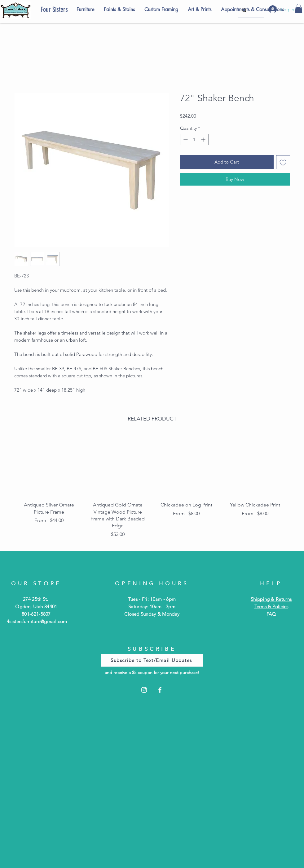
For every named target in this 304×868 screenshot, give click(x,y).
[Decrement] (185, 139)
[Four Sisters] (65, 10)
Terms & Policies (271, 607)
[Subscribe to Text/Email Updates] (152, 660)
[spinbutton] (194, 139)
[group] (152, 488)
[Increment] (204, 139)
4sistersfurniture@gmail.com (37, 621)
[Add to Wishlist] (283, 162)
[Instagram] (144, 690)
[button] (299, 8)
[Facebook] (160, 690)
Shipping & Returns (271, 599)
